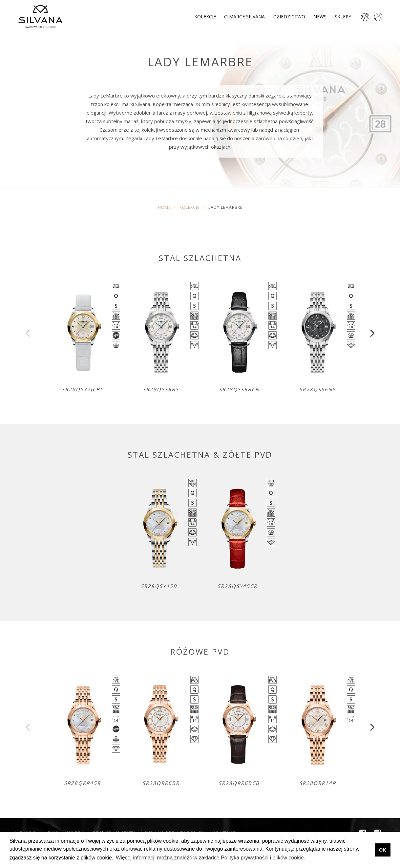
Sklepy (343, 17)
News (320, 17)
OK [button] (383, 850)
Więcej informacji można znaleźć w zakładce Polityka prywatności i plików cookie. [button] (211, 858)
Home (164, 207)
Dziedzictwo (289, 17)
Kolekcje (205, 17)
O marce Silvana (244, 17)
